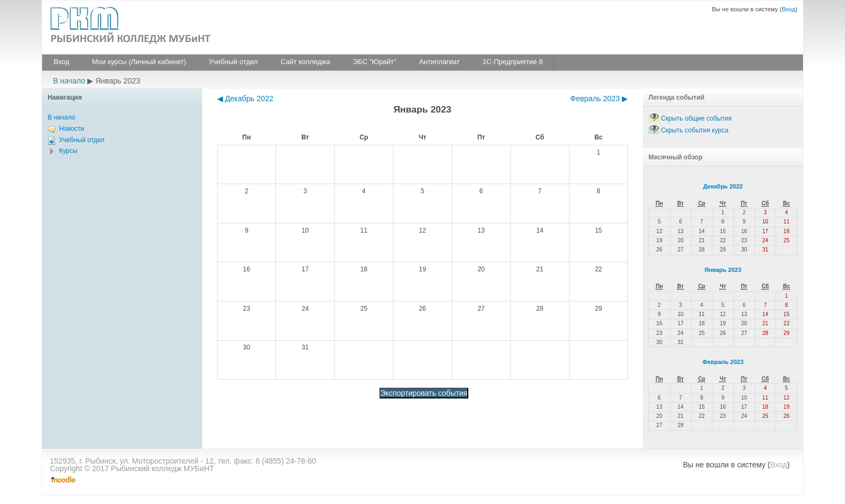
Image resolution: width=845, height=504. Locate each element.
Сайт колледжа (306, 62)
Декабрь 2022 (723, 186)
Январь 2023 (723, 270)
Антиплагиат (439, 62)
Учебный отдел (233, 62)
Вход (788, 9)
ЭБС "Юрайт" (375, 62)
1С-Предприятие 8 (512, 62)
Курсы (68, 151)
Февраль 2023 (723, 362)
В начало (69, 81)
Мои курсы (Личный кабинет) (139, 62)
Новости (71, 129)
